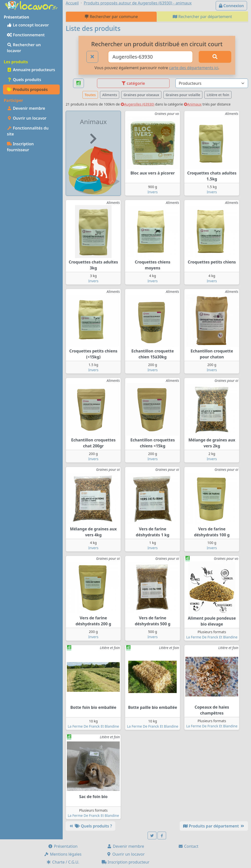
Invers (153, 192)
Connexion (231, 6)
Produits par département (214, 826)
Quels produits (24, 80)
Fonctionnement (26, 35)
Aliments (110, 95)
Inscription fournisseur (20, 147)
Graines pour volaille (183, 95)
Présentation (63, 846)
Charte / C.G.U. (63, 862)
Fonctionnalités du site (28, 131)
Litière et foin (218, 95)
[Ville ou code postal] (150, 57)
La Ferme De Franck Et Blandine (212, 637)
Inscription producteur (126, 862)
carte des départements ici (194, 68)
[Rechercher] (215, 57)
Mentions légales (63, 854)
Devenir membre (26, 108)
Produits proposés (27, 89)
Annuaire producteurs (31, 70)
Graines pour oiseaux (141, 95)
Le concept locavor (28, 25)
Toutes (90, 95)
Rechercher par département (202, 17)
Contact (188, 846)
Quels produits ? (90, 826)
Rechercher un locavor (24, 48)
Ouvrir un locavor (27, 118)
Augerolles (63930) (137, 104)
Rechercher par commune (111, 17)
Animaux (193, 104)
